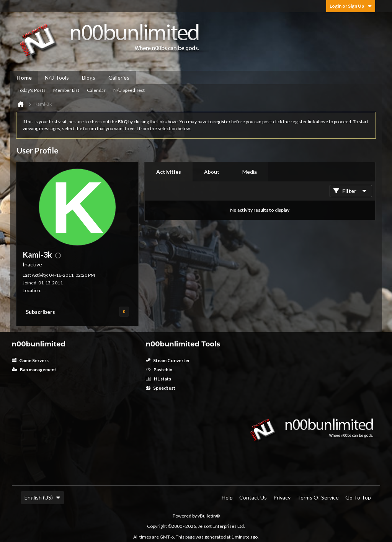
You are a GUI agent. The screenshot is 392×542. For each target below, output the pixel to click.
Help (227, 497)
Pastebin (159, 370)
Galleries (119, 78)
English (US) (42, 497)
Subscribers (40, 312)
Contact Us (253, 497)
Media (250, 172)
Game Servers (30, 360)
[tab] (169, 172)
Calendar (96, 90)
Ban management (34, 370)
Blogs (89, 78)
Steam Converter (168, 360)
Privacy (282, 497)
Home (24, 78)
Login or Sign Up (351, 6)
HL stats (158, 379)
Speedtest (161, 388)
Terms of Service (318, 497)
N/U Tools (57, 78)
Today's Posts (32, 90)
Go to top (358, 497)
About (212, 172)
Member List (66, 90)
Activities (169, 172)
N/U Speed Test (129, 90)
